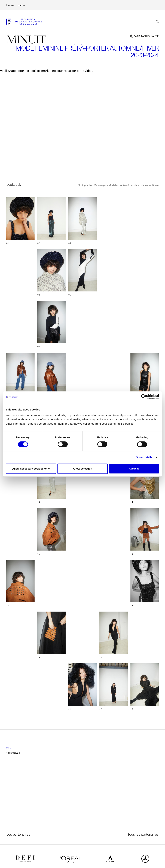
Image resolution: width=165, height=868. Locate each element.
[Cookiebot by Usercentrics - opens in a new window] (144, 397)
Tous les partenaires (143, 834)
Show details (144, 457)
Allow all (134, 469)
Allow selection (82, 469)
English (21, 5)
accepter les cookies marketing (34, 71)
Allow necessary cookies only (31, 469)
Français (10, 5)
